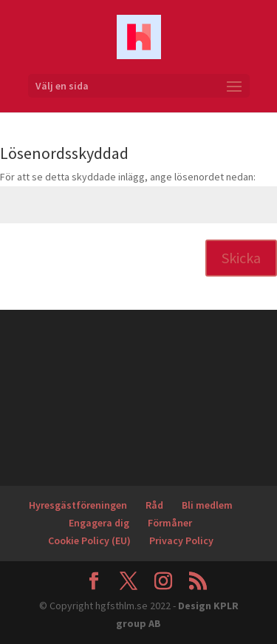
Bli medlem (207, 505)
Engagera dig (99, 523)
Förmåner (170, 523)
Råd (154, 505)
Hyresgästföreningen (78, 505)
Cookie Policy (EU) (89, 540)
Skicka (241, 258)
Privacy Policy (181, 540)
